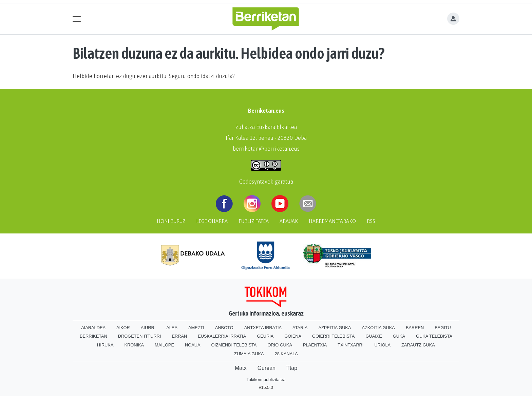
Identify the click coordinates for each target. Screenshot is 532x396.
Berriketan (93, 336)
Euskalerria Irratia (222, 336)
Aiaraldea (93, 328)
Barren (415, 328)
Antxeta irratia (263, 328)
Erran (179, 336)
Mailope (164, 345)
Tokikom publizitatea (266, 380)
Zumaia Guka (249, 354)
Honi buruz (171, 221)
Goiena (293, 336)
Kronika (134, 345)
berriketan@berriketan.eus (266, 149)
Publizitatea (254, 221)
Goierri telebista (333, 336)
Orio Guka (280, 345)
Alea (172, 328)
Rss (371, 221)
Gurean (267, 368)
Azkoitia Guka (378, 328)
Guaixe (374, 336)
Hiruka (105, 345)
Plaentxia (315, 345)
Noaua (193, 345)
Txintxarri (350, 345)
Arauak (289, 221)
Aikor (123, 328)
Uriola (382, 345)
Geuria (265, 336)
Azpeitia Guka (335, 328)
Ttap (292, 368)
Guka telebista (434, 336)
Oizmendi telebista (234, 345)
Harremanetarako (332, 221)
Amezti (196, 328)
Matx (241, 368)
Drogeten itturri (140, 336)
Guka (399, 336)
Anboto (224, 328)
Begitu (443, 328)
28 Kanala (286, 354)
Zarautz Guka (418, 345)
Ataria (300, 328)
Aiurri (148, 328)
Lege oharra (212, 221)
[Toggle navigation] (77, 19)
